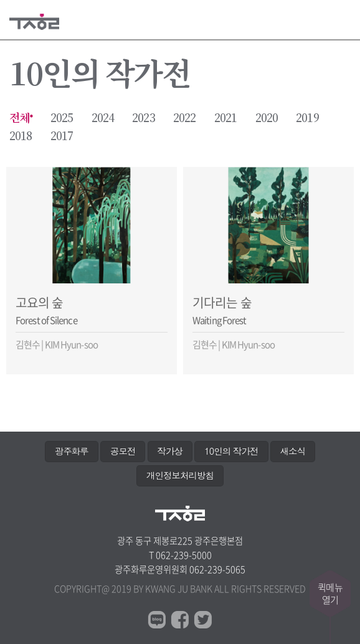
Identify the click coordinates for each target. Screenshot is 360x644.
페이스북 (180, 620)
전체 (19, 118)
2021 (225, 118)
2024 (103, 118)
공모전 (123, 451)
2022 (184, 118)
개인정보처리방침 (180, 475)
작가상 (170, 451)
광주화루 (72, 451)
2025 (62, 118)
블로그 (157, 620)
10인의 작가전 (231, 451)
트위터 (203, 620)
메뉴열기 (343, 20)
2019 (307, 118)
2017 (62, 136)
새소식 (293, 451)
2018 (21, 136)
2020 (267, 118)
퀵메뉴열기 (330, 594)
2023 (143, 118)
